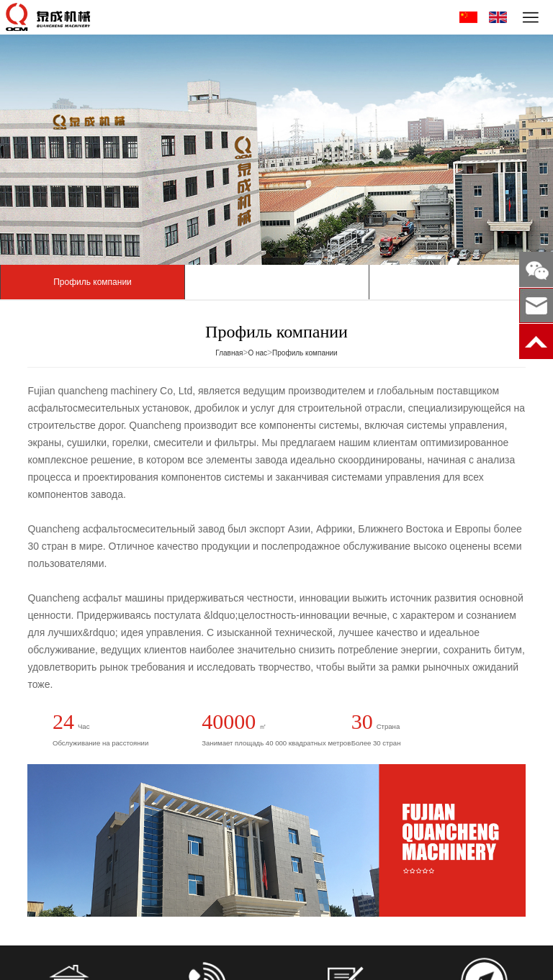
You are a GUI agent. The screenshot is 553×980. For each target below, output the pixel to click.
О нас (257, 353)
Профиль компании (93, 282)
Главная (229, 353)
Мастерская (276, 282)
